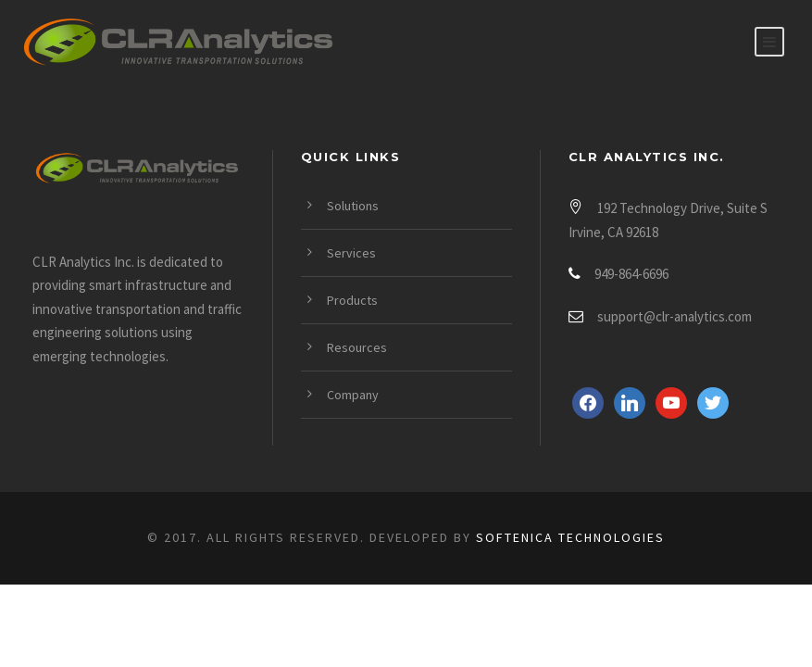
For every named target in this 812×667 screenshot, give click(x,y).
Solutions (353, 206)
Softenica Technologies (570, 537)
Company (353, 395)
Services (351, 253)
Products (352, 300)
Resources (357, 347)
